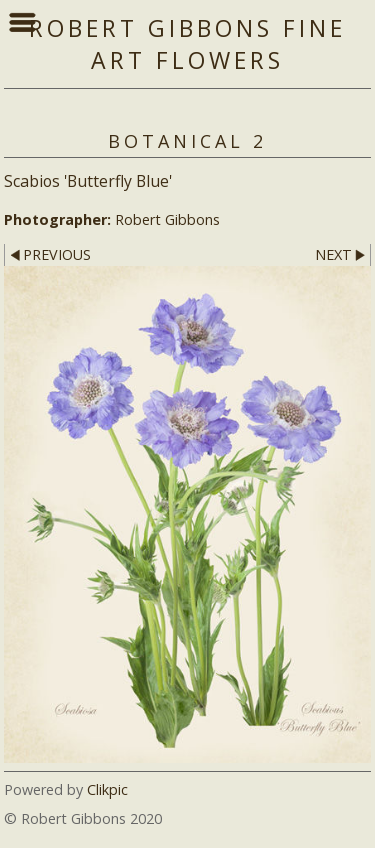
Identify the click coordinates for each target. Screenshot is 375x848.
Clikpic (107, 789)
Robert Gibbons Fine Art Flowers (187, 44)
